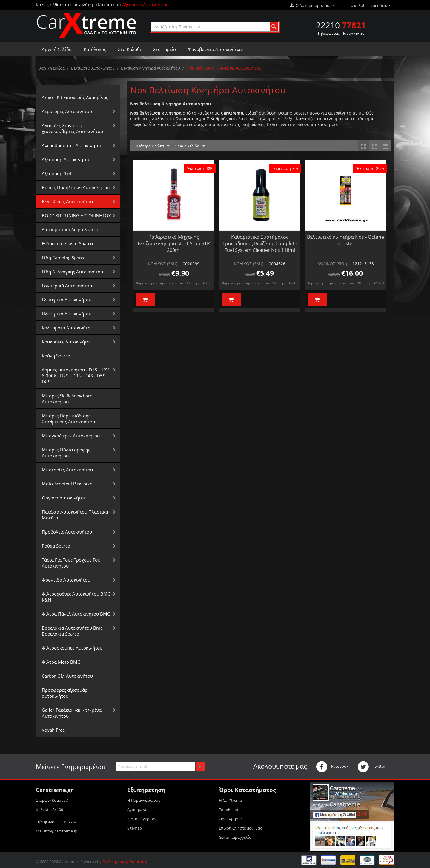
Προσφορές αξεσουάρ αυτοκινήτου (65, 693)
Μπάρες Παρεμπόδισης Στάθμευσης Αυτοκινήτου (68, 419)
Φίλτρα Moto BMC (61, 662)
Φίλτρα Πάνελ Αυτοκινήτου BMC (76, 614)
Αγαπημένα (137, 810)
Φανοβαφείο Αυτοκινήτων (215, 49)
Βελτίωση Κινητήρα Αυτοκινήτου (150, 68)
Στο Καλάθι (130, 49)
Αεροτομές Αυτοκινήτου (67, 111)
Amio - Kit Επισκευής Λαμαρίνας (75, 97)
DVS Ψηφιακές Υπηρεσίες (125, 861)
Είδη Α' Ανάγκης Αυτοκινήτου (72, 272)
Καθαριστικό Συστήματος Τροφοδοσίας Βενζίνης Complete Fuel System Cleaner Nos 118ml (260, 243)
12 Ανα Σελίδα (190, 146)
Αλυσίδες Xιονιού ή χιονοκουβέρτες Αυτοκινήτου (72, 128)
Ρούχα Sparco (56, 546)
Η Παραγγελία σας (144, 800)
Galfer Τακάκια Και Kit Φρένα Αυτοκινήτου (72, 713)
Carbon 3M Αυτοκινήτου (67, 676)
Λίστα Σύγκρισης (142, 819)
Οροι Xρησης (231, 819)
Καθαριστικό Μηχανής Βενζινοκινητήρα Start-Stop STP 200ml (174, 243)
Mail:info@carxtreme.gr (57, 831)
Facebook (332, 767)
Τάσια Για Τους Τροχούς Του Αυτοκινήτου (71, 563)
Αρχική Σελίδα (57, 49)
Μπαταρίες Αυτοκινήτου (67, 470)
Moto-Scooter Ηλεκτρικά (67, 484)
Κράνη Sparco (56, 356)
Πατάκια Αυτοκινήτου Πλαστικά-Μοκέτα (76, 515)
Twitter (371, 767)
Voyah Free (53, 730)
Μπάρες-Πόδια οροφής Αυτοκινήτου (66, 453)
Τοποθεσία (229, 810)
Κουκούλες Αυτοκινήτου (67, 342)
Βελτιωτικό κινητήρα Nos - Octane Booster (345, 240)
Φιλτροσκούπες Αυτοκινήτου (72, 648)
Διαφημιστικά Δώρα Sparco (70, 229)
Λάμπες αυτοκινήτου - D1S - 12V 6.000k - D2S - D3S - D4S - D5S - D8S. (75, 376)
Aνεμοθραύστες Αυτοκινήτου (72, 145)
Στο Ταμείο (165, 49)
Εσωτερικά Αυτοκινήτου (67, 286)
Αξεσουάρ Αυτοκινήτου (66, 159)
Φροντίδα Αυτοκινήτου (66, 580)
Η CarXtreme (230, 800)
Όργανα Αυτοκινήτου (64, 498)
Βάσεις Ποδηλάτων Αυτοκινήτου (76, 187)
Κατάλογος (95, 49)
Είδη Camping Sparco (64, 258)
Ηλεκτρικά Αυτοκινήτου (67, 314)
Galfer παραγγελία (235, 837)
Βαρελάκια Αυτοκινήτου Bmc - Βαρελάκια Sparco (73, 631)
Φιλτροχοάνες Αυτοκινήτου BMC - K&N (77, 597)
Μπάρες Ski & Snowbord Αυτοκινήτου (67, 399)
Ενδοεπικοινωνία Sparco (67, 243)
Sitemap (135, 828)
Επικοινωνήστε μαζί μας (240, 828)
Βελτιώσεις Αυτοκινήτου (93, 68)
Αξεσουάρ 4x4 (57, 173)
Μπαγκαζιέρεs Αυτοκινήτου (71, 436)
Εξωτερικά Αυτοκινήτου (67, 300)
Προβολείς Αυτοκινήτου (67, 532)
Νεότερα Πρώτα (152, 146)
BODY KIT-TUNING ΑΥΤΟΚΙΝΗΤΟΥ (76, 215)
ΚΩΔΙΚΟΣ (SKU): (163, 264)
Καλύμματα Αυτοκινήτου (67, 328)
